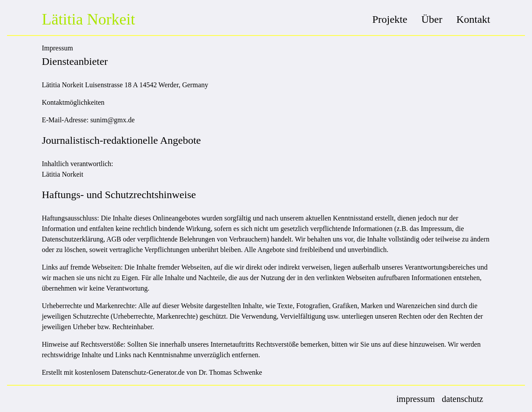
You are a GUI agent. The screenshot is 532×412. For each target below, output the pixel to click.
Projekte (390, 19)
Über (432, 19)
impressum (416, 399)
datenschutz (462, 399)
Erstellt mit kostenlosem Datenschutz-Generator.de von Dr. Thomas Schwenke (152, 372)
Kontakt (473, 19)
